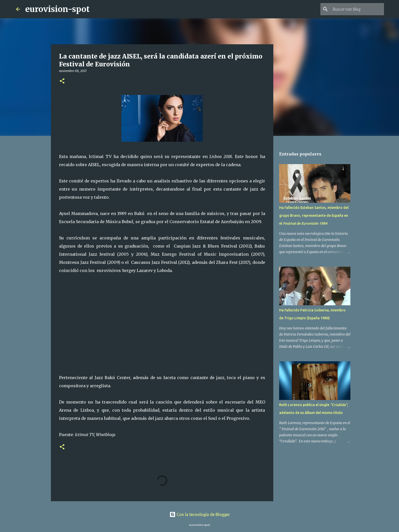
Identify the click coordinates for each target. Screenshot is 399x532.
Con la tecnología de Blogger (200, 514)
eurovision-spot (57, 9)
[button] (62, 81)
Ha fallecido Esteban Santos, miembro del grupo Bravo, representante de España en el (314, 215)
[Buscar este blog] (357, 9)
